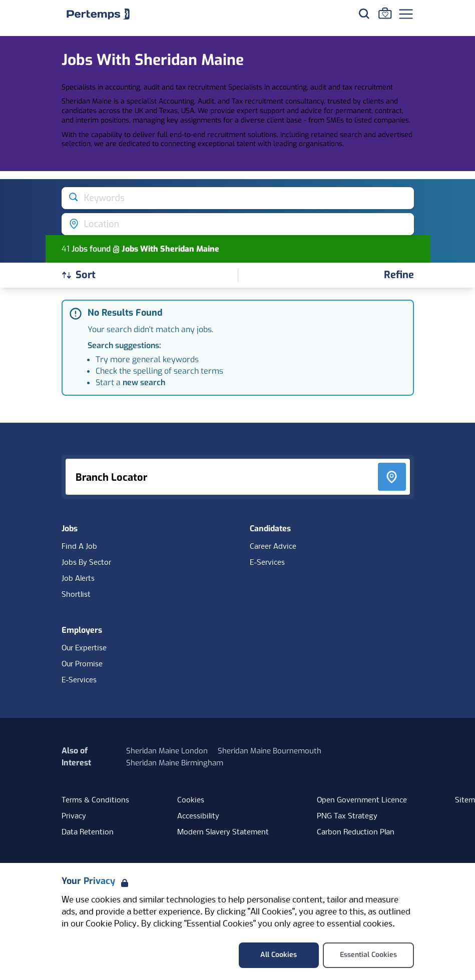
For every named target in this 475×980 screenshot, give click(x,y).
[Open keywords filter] (238, 198)
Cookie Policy (111, 924)
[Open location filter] (238, 224)
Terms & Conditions (95, 800)
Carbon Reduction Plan (356, 832)
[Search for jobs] (364, 14)
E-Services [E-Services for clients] (79, 680)
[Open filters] (399, 275)
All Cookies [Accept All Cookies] (279, 955)
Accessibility (198, 816)
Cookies (191, 800)
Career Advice (273, 547)
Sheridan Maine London (167, 751)
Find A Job (79, 547)
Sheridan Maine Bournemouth (270, 751)
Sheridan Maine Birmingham (175, 763)
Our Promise (82, 664)
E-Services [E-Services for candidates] (267, 563)
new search (144, 382)
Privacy (74, 816)
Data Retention (88, 832)
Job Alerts (78, 579)
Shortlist (76, 595)
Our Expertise (84, 648)
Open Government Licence (362, 800)
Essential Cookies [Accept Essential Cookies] (368, 955)
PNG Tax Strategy (347, 816)
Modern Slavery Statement (223, 832)
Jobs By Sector (86, 563)
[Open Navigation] (406, 14)
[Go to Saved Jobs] (385, 13)
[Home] (98, 14)
